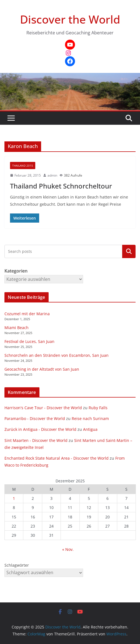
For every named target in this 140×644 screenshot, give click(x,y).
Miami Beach (17, 328)
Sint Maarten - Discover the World (36, 440)
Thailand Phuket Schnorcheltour (61, 186)
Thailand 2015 (23, 166)
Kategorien (129, 251)
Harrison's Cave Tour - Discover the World (43, 408)
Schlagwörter (17, 565)
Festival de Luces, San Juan (29, 341)
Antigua (90, 429)
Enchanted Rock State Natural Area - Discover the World (57, 458)
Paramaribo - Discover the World (35, 418)
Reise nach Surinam (90, 418)
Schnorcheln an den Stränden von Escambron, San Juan (57, 355)
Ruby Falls (98, 408)
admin (52, 175)
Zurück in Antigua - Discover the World (40, 429)
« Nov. (68, 549)
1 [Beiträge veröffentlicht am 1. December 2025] (14, 498)
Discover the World (70, 19)
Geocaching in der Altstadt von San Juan (42, 369)
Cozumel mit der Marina (27, 314)
